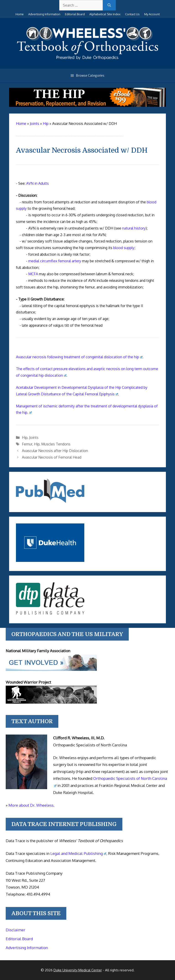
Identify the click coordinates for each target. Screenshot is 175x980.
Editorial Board (75, 14)
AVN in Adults (37, 183)
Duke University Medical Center (78, 970)
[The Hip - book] (87, 106)
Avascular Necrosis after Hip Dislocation (55, 451)
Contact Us (132, 14)
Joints (34, 437)
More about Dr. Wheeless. (31, 805)
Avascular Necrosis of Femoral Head (52, 457)
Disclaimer (15, 930)
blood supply (124, 248)
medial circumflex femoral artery (55, 261)
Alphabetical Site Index (105, 14)
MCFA (33, 274)
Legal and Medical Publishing (78, 853)
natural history (134, 228)
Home (20, 14)
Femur (27, 444)
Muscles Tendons (56, 444)
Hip (25, 437)
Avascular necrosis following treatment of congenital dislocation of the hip (79, 357)
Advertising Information (44, 14)
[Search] (109, 5)
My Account (152, 14)
